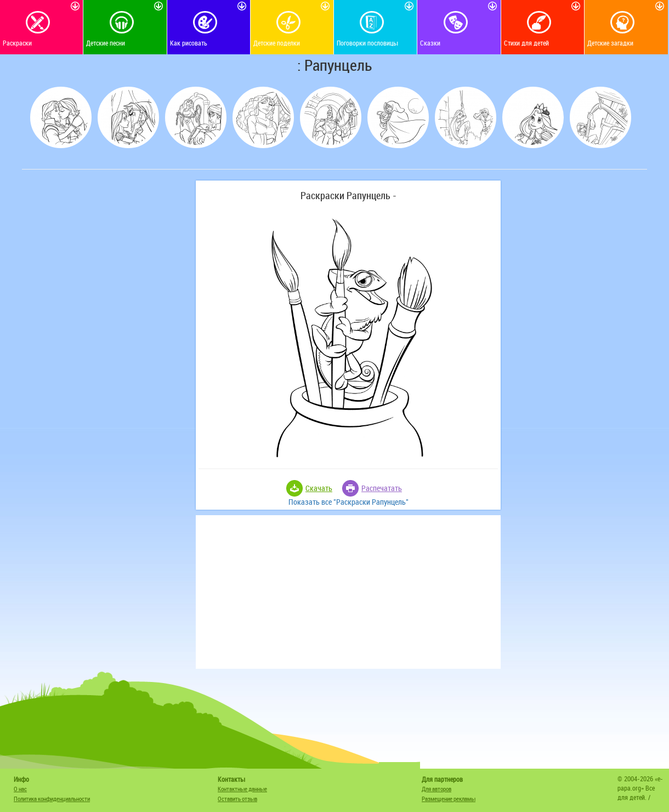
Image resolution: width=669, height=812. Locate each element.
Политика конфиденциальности (52, 799)
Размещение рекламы (449, 799)
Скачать (319, 488)
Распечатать (382, 488)
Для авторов (436, 789)
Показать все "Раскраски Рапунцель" (348, 502)
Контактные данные (242, 789)
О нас (20, 789)
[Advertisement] (107, 345)
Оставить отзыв (237, 799)
